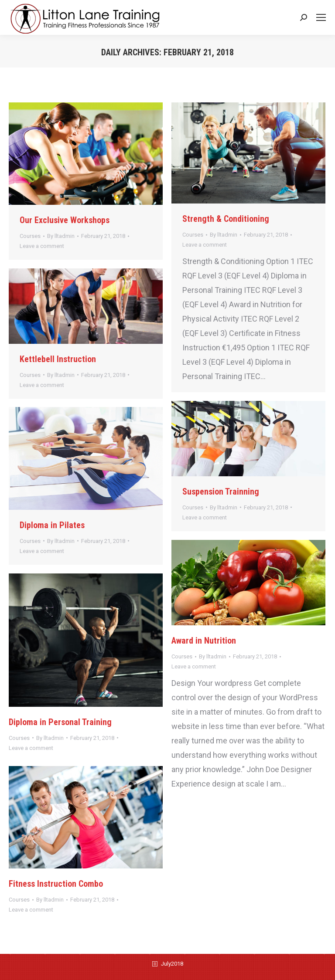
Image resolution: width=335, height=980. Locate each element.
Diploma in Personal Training (60, 722)
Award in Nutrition (204, 641)
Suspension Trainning (221, 492)
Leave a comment (42, 246)
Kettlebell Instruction (58, 359)
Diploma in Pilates (52, 525)
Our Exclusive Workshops (65, 220)
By (61, 236)
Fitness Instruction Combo (56, 884)
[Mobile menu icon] (321, 17)
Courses (30, 236)
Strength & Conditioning (226, 219)
